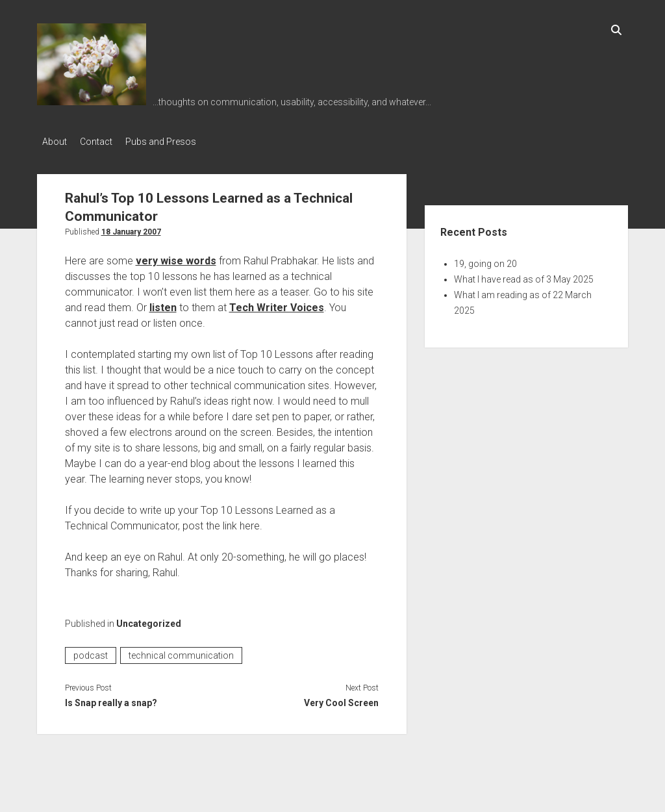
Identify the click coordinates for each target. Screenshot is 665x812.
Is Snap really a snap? (111, 699)
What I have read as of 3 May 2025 (524, 275)
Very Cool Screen (341, 699)
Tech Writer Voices (277, 304)
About (55, 142)
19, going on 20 (485, 260)
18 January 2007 (131, 228)
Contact (103, 142)
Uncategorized (149, 620)
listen (163, 304)
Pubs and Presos (174, 142)
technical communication (181, 652)
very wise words (176, 257)
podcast (91, 652)
